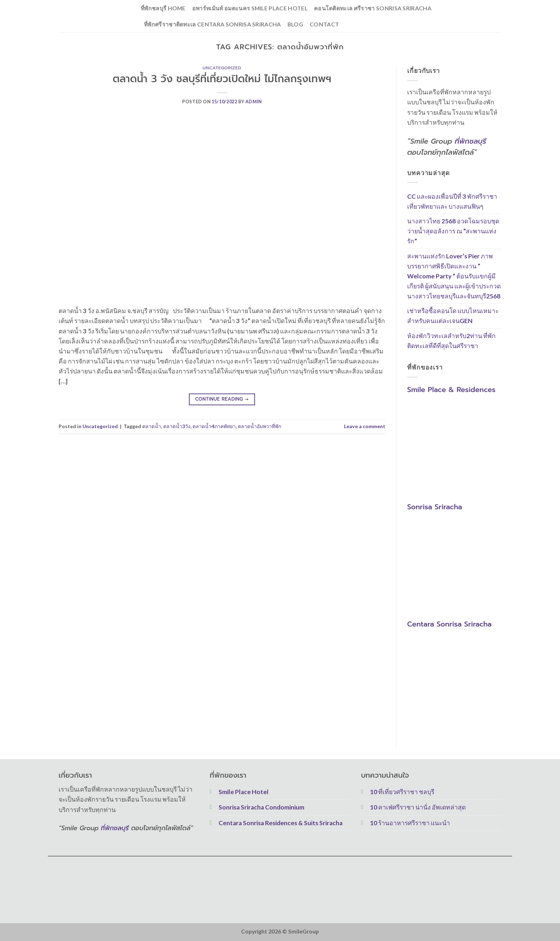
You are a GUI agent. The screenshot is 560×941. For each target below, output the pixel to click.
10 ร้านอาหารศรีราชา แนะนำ (410, 823)
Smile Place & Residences (451, 390)
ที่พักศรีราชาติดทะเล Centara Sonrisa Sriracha (212, 24)
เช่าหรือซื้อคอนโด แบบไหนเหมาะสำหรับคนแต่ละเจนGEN (453, 316)
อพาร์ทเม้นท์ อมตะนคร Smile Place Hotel (250, 8)
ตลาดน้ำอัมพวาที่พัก (260, 426)
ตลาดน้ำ (152, 426)
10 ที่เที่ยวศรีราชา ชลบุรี (402, 792)
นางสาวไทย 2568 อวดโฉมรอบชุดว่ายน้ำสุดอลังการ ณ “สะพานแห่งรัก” (453, 231)
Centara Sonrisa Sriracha (449, 624)
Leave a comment (365, 426)
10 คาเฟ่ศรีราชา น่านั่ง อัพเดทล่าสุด (418, 807)
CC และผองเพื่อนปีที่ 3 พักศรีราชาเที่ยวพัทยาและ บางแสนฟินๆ (452, 201)
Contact (324, 24)
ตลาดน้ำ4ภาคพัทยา (214, 426)
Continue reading (222, 399)
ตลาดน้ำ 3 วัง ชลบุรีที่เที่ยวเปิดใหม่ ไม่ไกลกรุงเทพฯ (222, 79)
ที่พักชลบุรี (470, 141)
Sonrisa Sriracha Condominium (261, 807)
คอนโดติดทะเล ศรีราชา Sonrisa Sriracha (373, 8)
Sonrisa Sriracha (435, 507)
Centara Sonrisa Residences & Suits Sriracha (281, 823)
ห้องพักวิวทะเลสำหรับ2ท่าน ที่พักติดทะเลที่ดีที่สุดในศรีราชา (451, 341)
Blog (295, 24)
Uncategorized (222, 68)
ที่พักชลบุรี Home (163, 8)
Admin (254, 102)
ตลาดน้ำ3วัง (177, 426)
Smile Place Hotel (244, 792)
